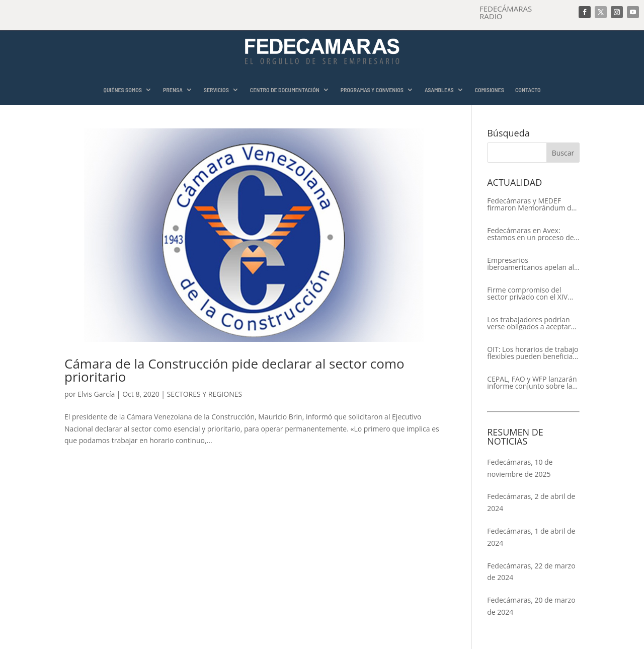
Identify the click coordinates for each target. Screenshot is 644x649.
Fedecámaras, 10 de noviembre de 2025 (520, 468)
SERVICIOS (216, 90)
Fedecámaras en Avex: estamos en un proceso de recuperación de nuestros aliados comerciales (530, 234)
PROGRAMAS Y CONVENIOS (372, 90)
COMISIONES (490, 90)
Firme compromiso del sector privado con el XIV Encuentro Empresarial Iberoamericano (527, 294)
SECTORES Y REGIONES (205, 394)
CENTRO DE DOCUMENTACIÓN (285, 90)
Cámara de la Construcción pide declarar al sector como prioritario (234, 370)
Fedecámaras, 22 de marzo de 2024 (531, 572)
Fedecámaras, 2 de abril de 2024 (531, 502)
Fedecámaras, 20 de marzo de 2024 (531, 606)
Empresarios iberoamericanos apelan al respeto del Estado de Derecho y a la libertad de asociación (531, 264)
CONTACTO (528, 90)
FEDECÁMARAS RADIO (506, 12)
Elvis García (96, 394)
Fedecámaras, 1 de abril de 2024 (531, 537)
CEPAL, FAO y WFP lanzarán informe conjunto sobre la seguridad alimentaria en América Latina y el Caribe (532, 383)
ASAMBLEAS (439, 90)
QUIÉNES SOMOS (123, 90)
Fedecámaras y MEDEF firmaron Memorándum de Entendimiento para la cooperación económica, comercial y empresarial (531, 204)
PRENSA (173, 90)
